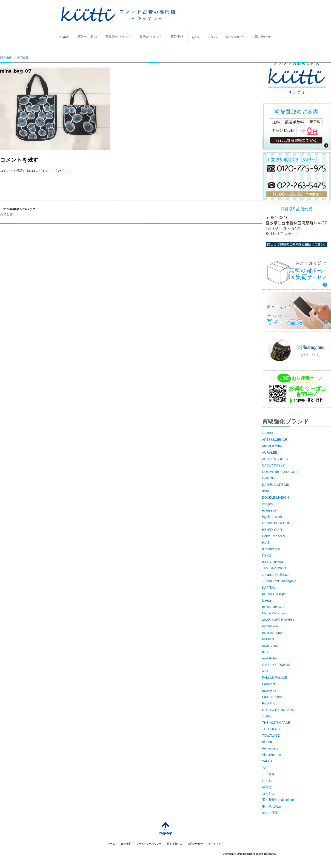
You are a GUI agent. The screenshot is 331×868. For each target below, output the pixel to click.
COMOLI (268, 478)
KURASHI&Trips (274, 594)
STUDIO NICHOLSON (278, 710)
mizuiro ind (270, 645)
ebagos (267, 504)
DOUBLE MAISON (275, 498)
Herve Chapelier (274, 536)
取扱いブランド (151, 37)
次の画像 (23, 57)
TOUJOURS (271, 729)
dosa (265, 491)
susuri (266, 716)
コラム (212, 37)
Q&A (195, 37)
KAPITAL (269, 588)
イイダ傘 (268, 774)
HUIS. (266, 543)
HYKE (266, 555)
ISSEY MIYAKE (273, 562)
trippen (267, 742)
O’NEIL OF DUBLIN (276, 665)
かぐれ (267, 780)
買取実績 (177, 37)
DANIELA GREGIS (275, 485)
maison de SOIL (274, 607)
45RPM (267, 433)
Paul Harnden (272, 697)
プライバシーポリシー (149, 844)
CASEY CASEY (273, 465)
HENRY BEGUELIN (276, 523)
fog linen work (272, 517)
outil (265, 671)
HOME (64, 37)
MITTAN (268, 639)
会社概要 (126, 844)
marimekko (270, 626)
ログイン (42, 171)
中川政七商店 (272, 806)
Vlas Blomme (271, 755)
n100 (266, 652)
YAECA (267, 761)
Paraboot (269, 684)
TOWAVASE (271, 735)
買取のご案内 (87, 37)
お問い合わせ (261, 37)
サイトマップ (216, 844)
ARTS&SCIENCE (275, 440)
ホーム (111, 844)
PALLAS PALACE (275, 678)
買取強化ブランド (118, 37)
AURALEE (270, 452)
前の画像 (6, 57)
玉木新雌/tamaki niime (278, 800)
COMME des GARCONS (280, 472)
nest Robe (269, 658)
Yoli (265, 768)
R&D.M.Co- (270, 703)
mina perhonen (273, 633)
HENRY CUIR (272, 530)
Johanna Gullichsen (276, 575)
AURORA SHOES (275, 459)
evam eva (269, 510)
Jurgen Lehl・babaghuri (279, 581)
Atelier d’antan (272, 446)
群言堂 (267, 787)
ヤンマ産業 (270, 813)
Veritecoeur (270, 748)
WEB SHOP (234, 37)
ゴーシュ (268, 793)
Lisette (267, 600)
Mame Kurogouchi (275, 613)
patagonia (269, 690)
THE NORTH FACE (276, 723)
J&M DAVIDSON (274, 568)
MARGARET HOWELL (278, 620)
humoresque (271, 549)
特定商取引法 (174, 844)
